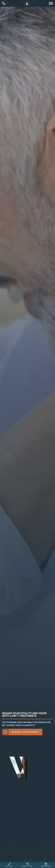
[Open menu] (51, 3)
